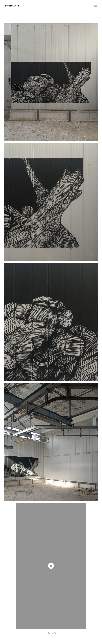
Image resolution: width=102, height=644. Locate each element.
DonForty (12, 6)
